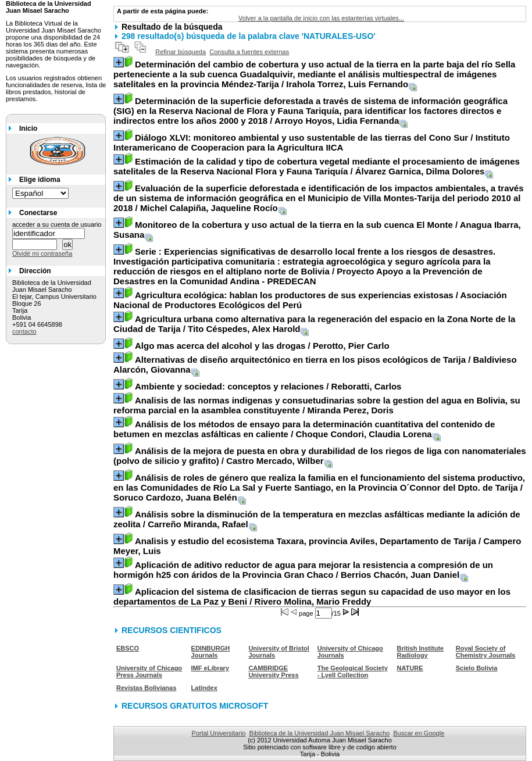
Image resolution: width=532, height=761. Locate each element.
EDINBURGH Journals (211, 652)
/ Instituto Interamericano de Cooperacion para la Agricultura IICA (312, 142)
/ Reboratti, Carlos (268, 386)
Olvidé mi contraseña (42, 253)
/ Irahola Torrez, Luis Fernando (314, 74)
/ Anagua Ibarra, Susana (317, 230)
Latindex (204, 688)
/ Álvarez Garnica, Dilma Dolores (317, 166)
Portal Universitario (219, 733)
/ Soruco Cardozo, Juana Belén (319, 487)
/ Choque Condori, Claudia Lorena (304, 429)
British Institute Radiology (421, 652)
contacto (24, 331)
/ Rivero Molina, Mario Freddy (312, 596)
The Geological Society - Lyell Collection (353, 671)
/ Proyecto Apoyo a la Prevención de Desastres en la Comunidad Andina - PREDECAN (304, 266)
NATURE (410, 668)
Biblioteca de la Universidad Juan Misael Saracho (320, 733)
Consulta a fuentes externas (249, 52)
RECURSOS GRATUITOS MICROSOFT (195, 706)
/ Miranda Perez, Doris (317, 405)
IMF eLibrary (210, 668)
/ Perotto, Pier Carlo (262, 346)
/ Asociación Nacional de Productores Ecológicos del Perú (310, 300)
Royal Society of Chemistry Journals (486, 652)
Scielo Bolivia (477, 668)
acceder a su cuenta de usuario (57, 224)
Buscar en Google (419, 733)
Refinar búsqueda (181, 52)
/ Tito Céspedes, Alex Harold (314, 324)
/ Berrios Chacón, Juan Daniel (303, 570)
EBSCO (128, 648)
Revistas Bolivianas (146, 688)
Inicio (28, 128)
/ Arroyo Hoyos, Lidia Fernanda (310, 111)
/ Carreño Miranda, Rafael (317, 519)
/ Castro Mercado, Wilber (320, 456)
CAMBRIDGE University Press (273, 671)
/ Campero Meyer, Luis (317, 546)
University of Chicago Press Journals (149, 671)
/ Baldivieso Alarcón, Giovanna (315, 365)
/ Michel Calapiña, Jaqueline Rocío (319, 198)
